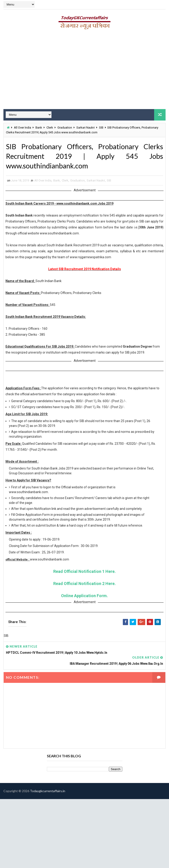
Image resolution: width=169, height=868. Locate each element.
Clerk (50, 128)
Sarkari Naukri (86, 128)
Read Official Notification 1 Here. (84, 573)
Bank (39, 128)
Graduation (65, 128)
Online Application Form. (84, 597)
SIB (101, 128)
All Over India (23, 128)
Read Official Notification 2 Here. (84, 585)
